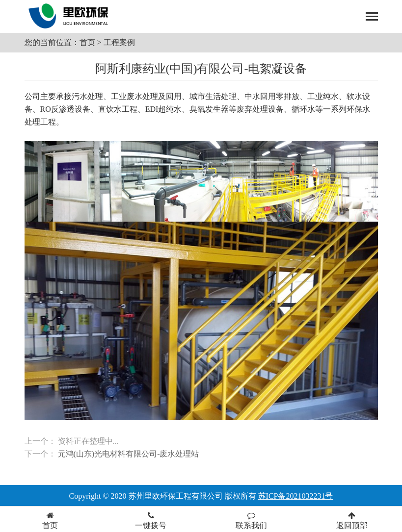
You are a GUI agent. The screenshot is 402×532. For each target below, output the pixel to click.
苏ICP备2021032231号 (296, 496)
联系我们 (252, 520)
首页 (87, 42)
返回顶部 (352, 520)
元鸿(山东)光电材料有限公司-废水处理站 (129, 454)
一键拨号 (151, 520)
